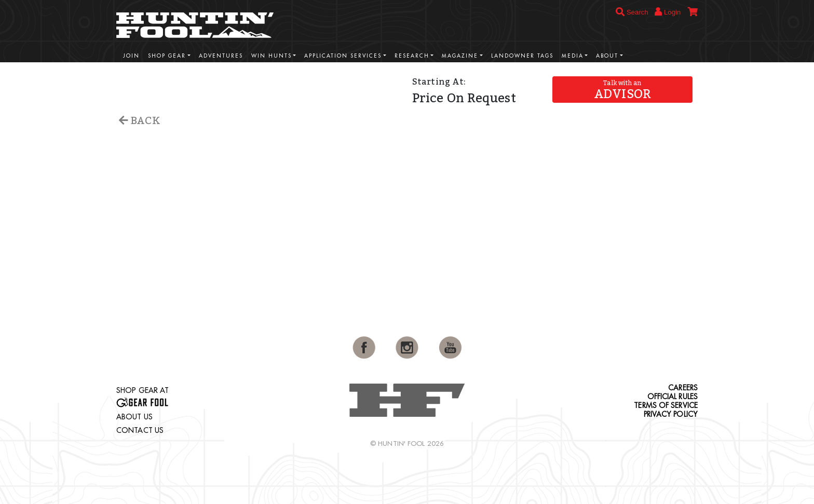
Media (573, 56)
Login (668, 12)
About (607, 56)
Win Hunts (272, 56)
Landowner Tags (522, 56)
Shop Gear (167, 56)
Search (632, 12)
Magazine (460, 56)
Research (412, 56)
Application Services (343, 56)
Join (131, 56)
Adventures (221, 56)
